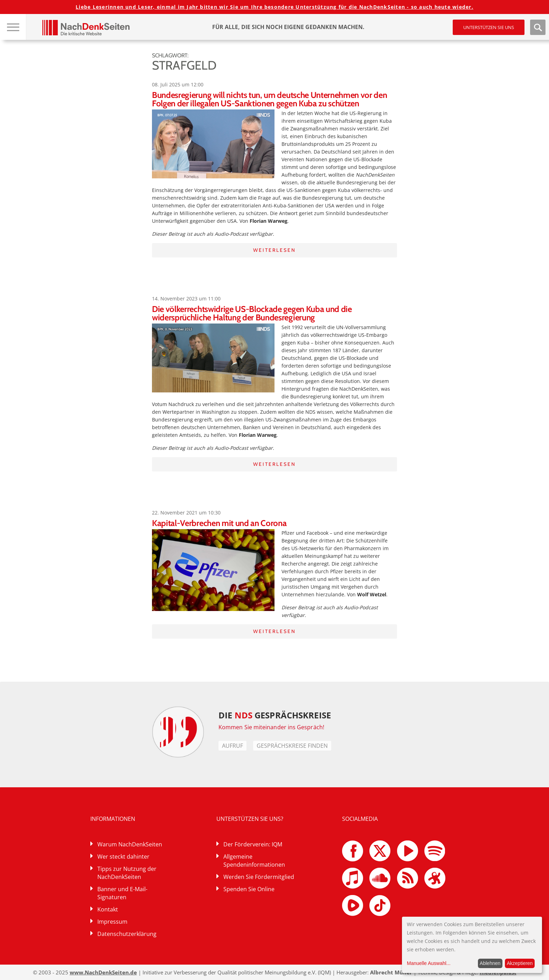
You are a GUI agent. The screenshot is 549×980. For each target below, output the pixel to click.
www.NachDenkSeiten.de (103, 972)
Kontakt (108, 909)
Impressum (112, 922)
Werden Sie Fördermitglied (259, 877)
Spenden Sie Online (249, 889)
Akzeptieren (520, 963)
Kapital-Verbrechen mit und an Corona (219, 523)
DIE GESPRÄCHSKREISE (275, 715)
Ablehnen (490, 963)
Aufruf (232, 746)
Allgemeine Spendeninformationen (254, 861)
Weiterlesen (274, 250)
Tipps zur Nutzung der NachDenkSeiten (127, 873)
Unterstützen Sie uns (489, 27)
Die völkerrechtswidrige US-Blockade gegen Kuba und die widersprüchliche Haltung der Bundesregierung (252, 313)
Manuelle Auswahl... (429, 963)
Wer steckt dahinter (123, 857)
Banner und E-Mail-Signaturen (122, 893)
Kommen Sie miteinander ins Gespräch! (271, 727)
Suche (538, 27)
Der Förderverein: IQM (253, 844)
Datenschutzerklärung (127, 934)
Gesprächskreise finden (292, 746)
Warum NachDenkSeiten (130, 844)
